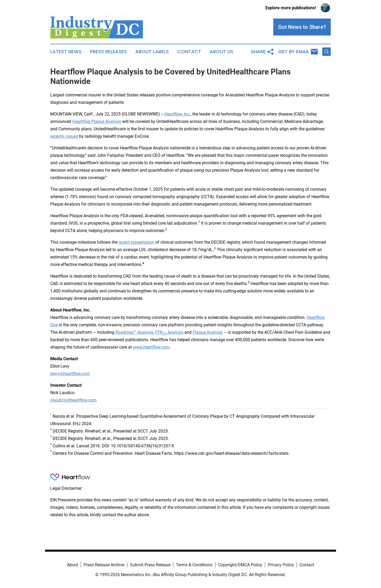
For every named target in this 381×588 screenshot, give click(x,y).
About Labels (152, 52)
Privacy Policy (281, 565)
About (72, 565)
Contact (189, 52)
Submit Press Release (150, 565)
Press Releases (108, 52)
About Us (221, 52)
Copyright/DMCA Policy (240, 565)
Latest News (66, 52)
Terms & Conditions (194, 565)
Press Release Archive (104, 565)
